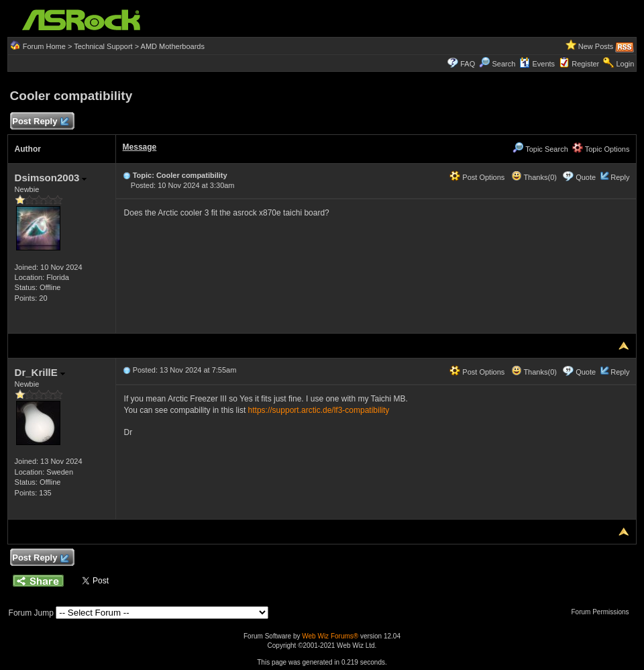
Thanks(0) (534, 177)
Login (625, 64)
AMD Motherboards (173, 46)
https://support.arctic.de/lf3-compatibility (319, 410)
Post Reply (40, 122)
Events (537, 64)
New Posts (596, 46)
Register (585, 64)
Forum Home (44, 46)
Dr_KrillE (40, 372)
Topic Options (601, 149)
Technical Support (103, 46)
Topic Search (540, 149)
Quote (586, 177)
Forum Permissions (603, 612)
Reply (620, 177)
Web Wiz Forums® (330, 636)
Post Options (477, 177)
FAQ (468, 64)
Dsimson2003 (51, 178)
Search (503, 64)
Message (140, 147)
